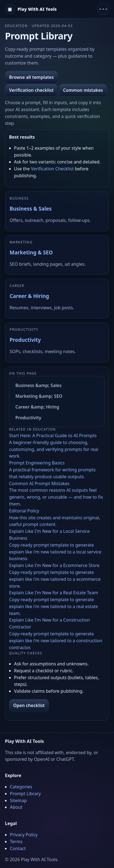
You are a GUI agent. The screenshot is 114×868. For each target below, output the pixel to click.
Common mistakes (83, 90)
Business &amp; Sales (38, 385)
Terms (16, 842)
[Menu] (103, 9)
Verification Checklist (52, 169)
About (16, 807)
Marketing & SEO (31, 252)
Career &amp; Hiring (37, 407)
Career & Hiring (29, 296)
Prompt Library (25, 794)
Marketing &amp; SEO (39, 396)
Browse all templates (31, 77)
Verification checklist (31, 90)
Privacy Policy (24, 835)
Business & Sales (31, 209)
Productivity (25, 340)
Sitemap (18, 800)
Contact (18, 848)
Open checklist (29, 705)
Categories (21, 787)
